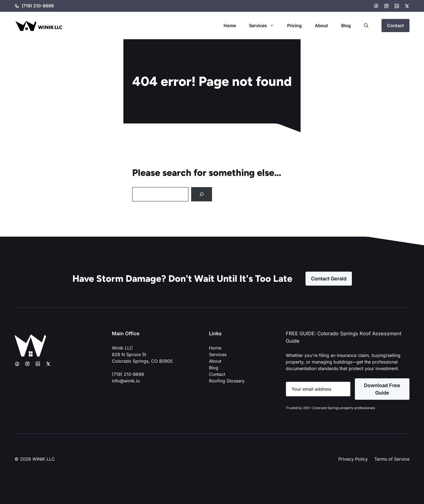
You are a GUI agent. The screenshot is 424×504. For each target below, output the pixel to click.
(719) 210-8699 (38, 6)
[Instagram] (386, 6)
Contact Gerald (329, 279)
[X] (407, 6)
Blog (346, 26)
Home (230, 26)
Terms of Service (392, 459)
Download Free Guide (382, 389)
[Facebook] (376, 6)
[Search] (202, 194)
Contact (395, 26)
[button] (366, 26)
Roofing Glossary (227, 381)
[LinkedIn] (397, 6)
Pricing (294, 26)
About (321, 26)
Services (265, 26)
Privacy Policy (353, 459)
